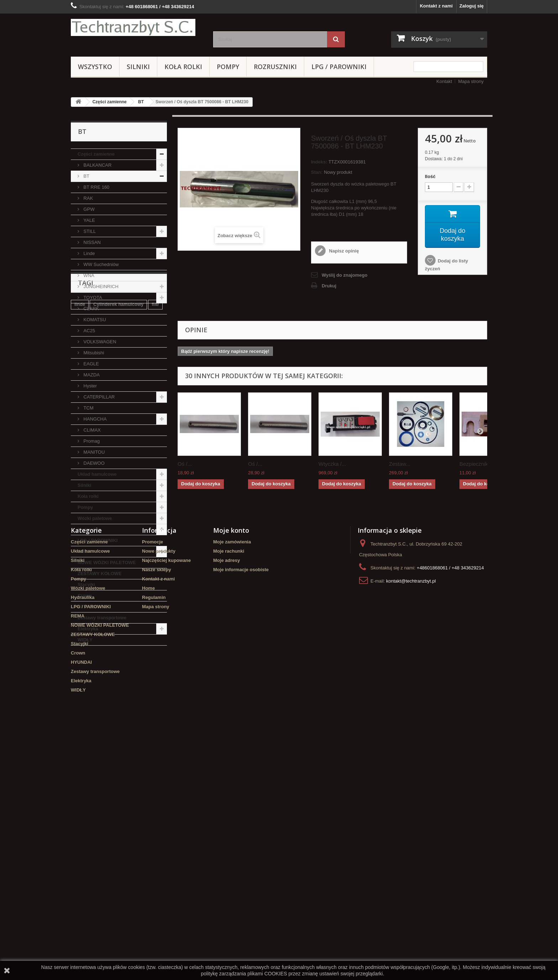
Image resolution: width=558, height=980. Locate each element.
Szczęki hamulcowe (133, 710)
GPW (88, 209)
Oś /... (185, 464)
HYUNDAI (88, 607)
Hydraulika (89, 529)
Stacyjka (122, 699)
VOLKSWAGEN (99, 342)
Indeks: (319, 162)
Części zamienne (110, 102)
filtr (155, 689)
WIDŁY (85, 640)
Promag (91, 441)
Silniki (138, 67)
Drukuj (329, 286)
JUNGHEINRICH (100, 286)
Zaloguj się (472, 6)
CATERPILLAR (99, 397)
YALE (89, 220)
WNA (88, 275)
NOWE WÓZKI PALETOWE (107, 562)
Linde (88, 253)
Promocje (152, 787)
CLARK (91, 309)
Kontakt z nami (436, 6)
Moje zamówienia (232, 787)
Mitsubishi (93, 353)
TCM (88, 408)
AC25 (89, 331)
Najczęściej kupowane (166, 805)
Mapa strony (471, 81)
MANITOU (93, 452)
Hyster (90, 386)
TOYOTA (92, 298)
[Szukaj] (336, 39)
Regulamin (154, 842)
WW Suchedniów (101, 264)
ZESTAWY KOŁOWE (100, 574)
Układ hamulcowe (97, 474)
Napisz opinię (343, 251)
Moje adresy (227, 805)
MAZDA (91, 375)
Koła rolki (183, 67)
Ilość (430, 176)
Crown (85, 596)
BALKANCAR (97, 165)
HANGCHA (94, 419)
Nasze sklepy (157, 815)
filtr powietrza (90, 699)
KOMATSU (94, 320)
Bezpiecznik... (476, 464)
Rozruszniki (275, 67)
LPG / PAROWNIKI (339, 67)
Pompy (228, 67)
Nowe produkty (159, 796)
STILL (89, 231)
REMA (84, 551)
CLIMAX (91, 430)
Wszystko (95, 67)
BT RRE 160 (96, 187)
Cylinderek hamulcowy (118, 689)
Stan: (317, 172)
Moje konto (231, 775)
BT (141, 102)
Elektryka (88, 629)
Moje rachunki (229, 796)
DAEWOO (93, 463)
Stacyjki (86, 585)
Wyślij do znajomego (344, 275)
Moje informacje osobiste (241, 815)
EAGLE (91, 364)
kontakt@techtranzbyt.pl (411, 826)
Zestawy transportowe (102, 618)
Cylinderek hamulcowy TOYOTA (109, 721)
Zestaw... (400, 464)
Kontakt (444, 81)
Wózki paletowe (95, 518)
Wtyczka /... (332, 464)
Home (148, 833)
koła (79, 710)
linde (80, 689)
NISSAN (91, 242)
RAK (88, 198)
